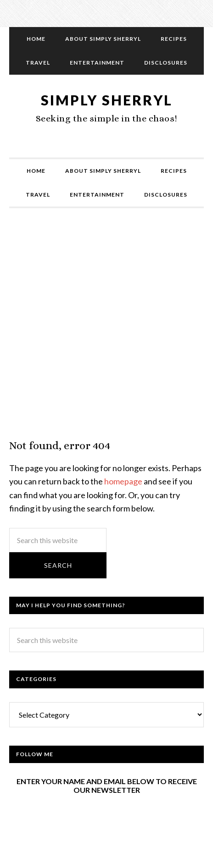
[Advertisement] (106, 333)
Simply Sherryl (107, 100)
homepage (123, 481)
